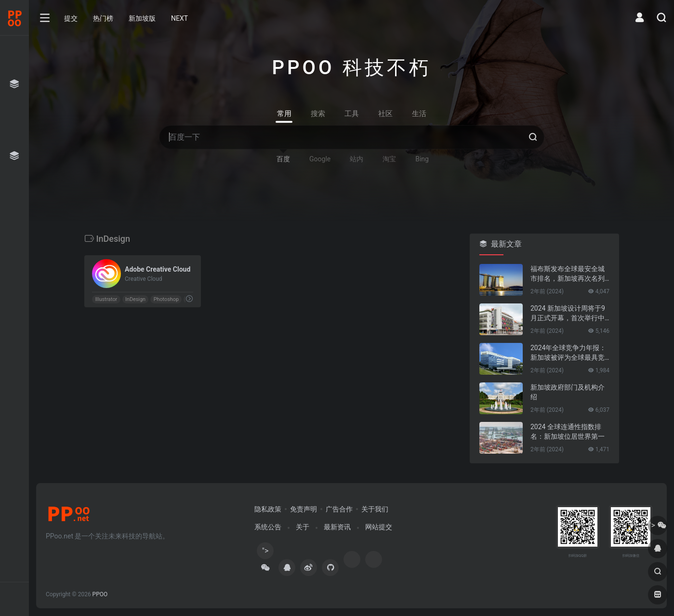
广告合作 (339, 509)
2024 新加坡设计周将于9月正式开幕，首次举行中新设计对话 (568, 314)
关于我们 (375, 509)
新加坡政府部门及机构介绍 (568, 392)
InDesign (135, 299)
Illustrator (106, 299)
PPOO (100, 594)
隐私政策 (268, 509)
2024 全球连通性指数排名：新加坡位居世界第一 (568, 432)
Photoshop (166, 299)
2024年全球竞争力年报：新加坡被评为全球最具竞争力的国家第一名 (568, 353)
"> (265, 553)
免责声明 (304, 509)
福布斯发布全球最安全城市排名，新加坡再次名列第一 (568, 274)
